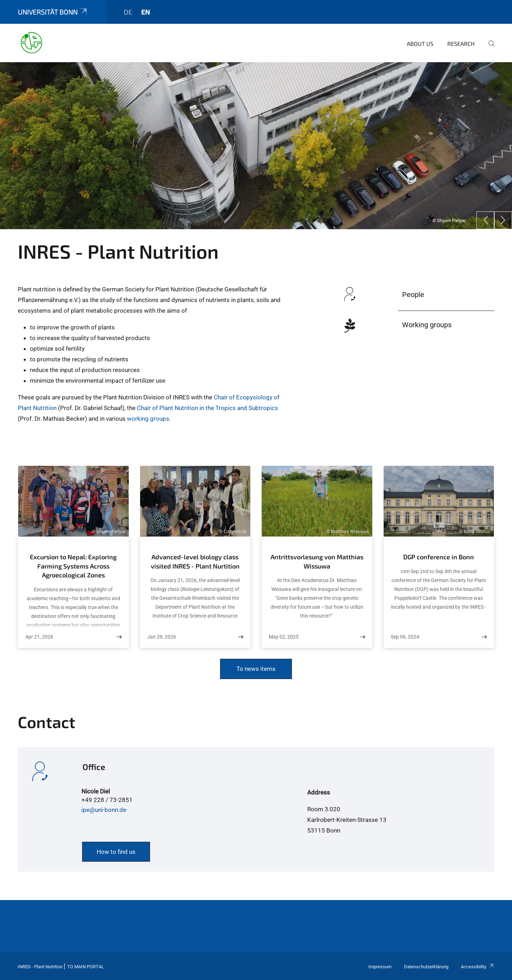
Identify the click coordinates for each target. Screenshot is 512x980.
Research (461, 44)
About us (420, 44)
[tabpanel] (256, 146)
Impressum (380, 967)
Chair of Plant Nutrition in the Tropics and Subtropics (207, 408)
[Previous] (485, 220)
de (128, 12)
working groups (147, 419)
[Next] (503, 220)
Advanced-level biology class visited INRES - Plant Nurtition (195, 561)
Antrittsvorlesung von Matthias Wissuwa (317, 561)
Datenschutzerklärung (426, 967)
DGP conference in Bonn (439, 557)
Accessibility (478, 967)
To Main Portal (86, 967)
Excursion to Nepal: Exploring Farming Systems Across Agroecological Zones (73, 566)
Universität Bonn (53, 12)
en (146, 12)
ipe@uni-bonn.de (104, 810)
